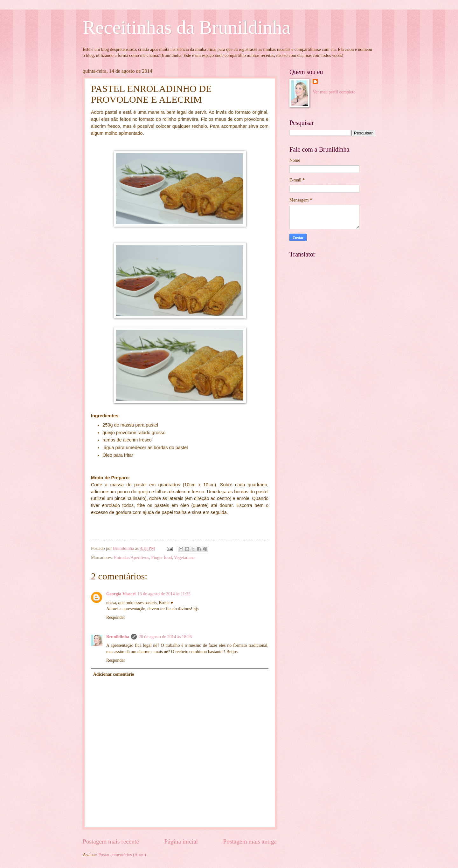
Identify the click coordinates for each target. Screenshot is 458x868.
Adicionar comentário (114, 674)
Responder (116, 617)
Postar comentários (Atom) (122, 855)
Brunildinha (118, 637)
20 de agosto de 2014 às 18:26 (165, 637)
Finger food (162, 558)
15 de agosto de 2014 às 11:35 (164, 594)
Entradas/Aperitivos (131, 558)
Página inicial (181, 841)
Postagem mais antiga (250, 841)
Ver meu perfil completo (334, 92)
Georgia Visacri (121, 594)
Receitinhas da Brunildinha (187, 27)
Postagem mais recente (111, 841)
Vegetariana (184, 558)
